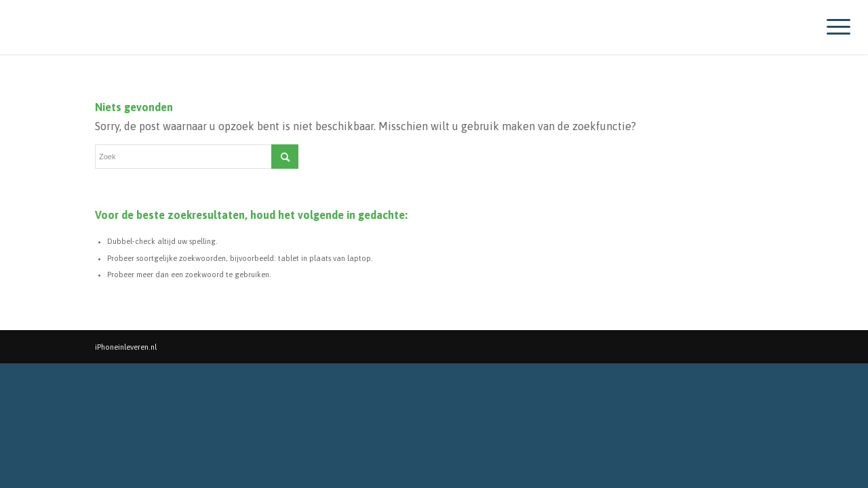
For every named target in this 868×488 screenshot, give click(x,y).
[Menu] (834, 27)
